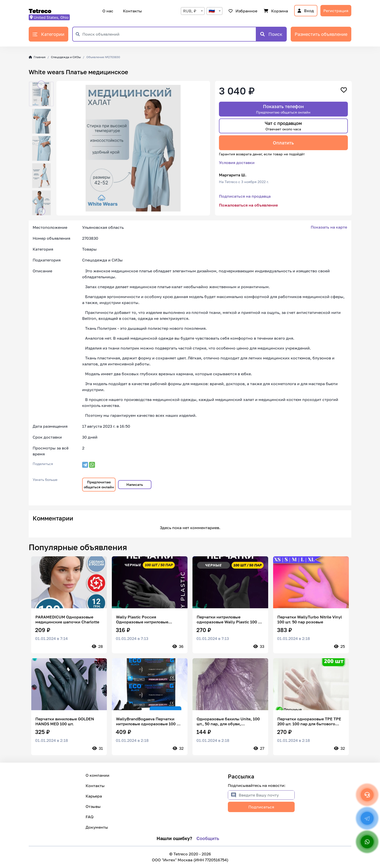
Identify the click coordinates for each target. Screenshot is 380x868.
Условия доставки (237, 163)
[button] (41, 85)
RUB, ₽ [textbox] (190, 11)
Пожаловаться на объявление (248, 205)
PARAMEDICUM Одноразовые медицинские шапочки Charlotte (67, 619)
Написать (135, 484)
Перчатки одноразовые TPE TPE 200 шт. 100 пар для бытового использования (309, 721)
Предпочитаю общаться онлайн (99, 484)
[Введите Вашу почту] (267, 795)
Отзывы (93, 806)
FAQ (90, 817)
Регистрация (336, 11)
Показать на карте (329, 227)
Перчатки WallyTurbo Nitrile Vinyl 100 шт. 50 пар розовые (310, 619)
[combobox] (193, 11)
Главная (37, 57)
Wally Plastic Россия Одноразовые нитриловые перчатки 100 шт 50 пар (142, 619)
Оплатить (283, 143)
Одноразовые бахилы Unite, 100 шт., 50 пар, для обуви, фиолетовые (228, 721)
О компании (97, 775)
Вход (306, 11)
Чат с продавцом (283, 126)
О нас (108, 11)
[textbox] (214, 11)
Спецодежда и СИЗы (66, 57)
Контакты (132, 11)
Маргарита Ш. (233, 175)
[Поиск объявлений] (169, 34)
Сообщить (208, 838)
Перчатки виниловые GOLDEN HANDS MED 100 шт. (65, 721)
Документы (97, 827)
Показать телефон (283, 109)
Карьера (94, 796)
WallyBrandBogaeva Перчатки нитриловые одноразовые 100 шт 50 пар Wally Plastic (149, 721)
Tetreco (40, 11)
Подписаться (261, 807)
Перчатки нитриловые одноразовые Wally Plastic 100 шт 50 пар (230, 619)
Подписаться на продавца (245, 196)
